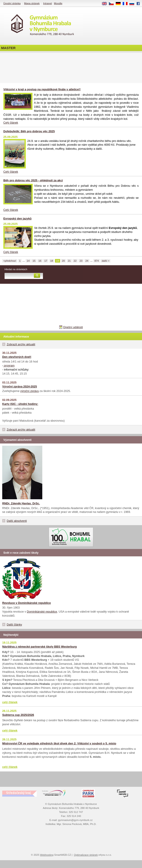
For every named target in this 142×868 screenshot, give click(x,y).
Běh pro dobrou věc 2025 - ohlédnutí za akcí (33, 180)
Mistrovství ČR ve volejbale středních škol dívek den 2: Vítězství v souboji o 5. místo (59, 743)
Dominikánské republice (42, 612)
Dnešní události (73, 327)
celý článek (10, 702)
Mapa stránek (32, 3)
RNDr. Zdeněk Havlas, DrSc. (21, 503)
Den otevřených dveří (17, 357)
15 (34, 261)
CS (113, 4)
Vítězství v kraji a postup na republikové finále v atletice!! (42, 89)
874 (96, 261)
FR (127, 4)
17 (46, 261)
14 (28, 261)
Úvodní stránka (12, 3)
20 (63, 261)
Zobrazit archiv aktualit (21, 344)
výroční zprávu (29, 391)
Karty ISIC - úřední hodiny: (20, 404)
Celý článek (11, 123)
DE (120, 4)
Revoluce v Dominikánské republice (26, 603)
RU (133, 4)
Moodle (58, 3)
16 (40, 261)
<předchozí (10, 261)
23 (81, 261)
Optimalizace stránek (86, 855)
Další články (14, 625)
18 (52, 261)
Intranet (48, 3)
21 (69, 261)
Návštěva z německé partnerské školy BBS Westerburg (40, 647)
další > (105, 261)
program (9, 366)
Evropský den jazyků (17, 219)
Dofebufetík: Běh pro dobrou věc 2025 (29, 131)
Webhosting (47, 855)
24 (87, 261)
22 (75, 261)
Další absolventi (17, 521)
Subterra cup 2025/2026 (18, 715)
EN (106, 4)
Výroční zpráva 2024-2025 (20, 386)
